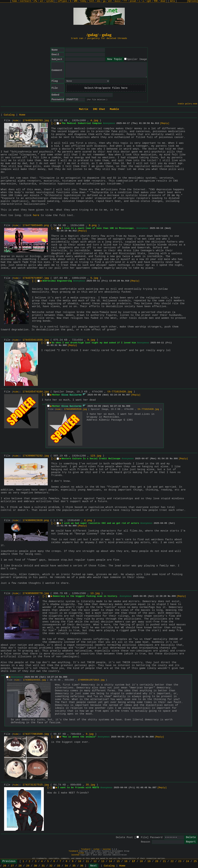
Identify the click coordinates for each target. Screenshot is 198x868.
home (14, 1)
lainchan (107, 849)
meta (172, 1)
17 (133, 861)
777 (125, 1)
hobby (83, 1)
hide (16, 121)
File (144, 837)
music (118, 1)
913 (157, 123)
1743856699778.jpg (36, 593)
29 (28, 866)
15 (118, 861)
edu (99, 1)
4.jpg (94, 121)
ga (104, 1)
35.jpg (90, 785)
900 (65, 677)
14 (110, 861)
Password (156, 837)
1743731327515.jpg (36, 785)
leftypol (62, 1)
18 (141, 861)
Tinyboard (86, 849)
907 (128, 395)
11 (87, 861)
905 (75, 526)
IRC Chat (99, 109)
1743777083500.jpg (36, 734)
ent (110, 1)
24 (188, 861)
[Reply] (165, 123)
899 (174, 596)
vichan (96, 849)
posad (133, 1)
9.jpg (91, 340)
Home (22, 115)
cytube (50, 1)
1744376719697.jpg (36, 278)
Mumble (114, 109)
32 (51, 866)
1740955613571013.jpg (91, 680)
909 (65, 345)
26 (5, 866)
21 (164, 861)
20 (157, 861)
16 (126, 861)
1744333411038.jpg (36, 340)
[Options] (192, 1)
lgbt (149, 1)
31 (43, 866)
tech (92, 1)
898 (152, 737)
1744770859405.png (36, 226)
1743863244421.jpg (34, 680)
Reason (145, 842)
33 (59, 866)
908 (128, 406)
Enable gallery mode (188, 104)
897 (154, 788)
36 (82, 866)
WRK (76, 1)
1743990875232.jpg (36, 456)
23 (180, 861)
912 (75, 231)
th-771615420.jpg (120, 392)
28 (20, 866)
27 (12, 866)
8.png (93, 226)
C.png (88, 520)
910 (127, 281)
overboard (25, 1)
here (36, 215)
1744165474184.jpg (36, 392)
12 (95, 861)
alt (42, 1)
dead (163, 1)
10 (80, 861)
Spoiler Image (137, 59)
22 (172, 861)
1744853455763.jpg (36, 121)
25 (195, 861)
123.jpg (96, 456)
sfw (35, 1)
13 (103, 861)
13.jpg (95, 593)
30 (35, 866)
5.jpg (94, 278)
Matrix (84, 109)
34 (66, 866)
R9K (156, 1)
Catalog (9, 115)
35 (74, 866)
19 (149, 861)
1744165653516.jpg (76, 409)
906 (176, 459)
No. (153, 123)
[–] (53, 123)
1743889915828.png (36, 520)
